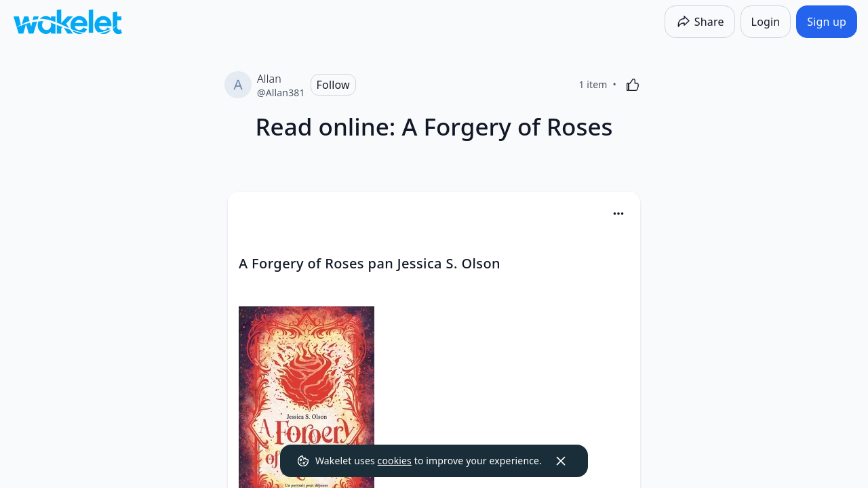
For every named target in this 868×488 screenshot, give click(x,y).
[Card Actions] (618, 213)
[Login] (766, 22)
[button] (618, 215)
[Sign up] (827, 22)
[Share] (700, 22)
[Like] (633, 85)
